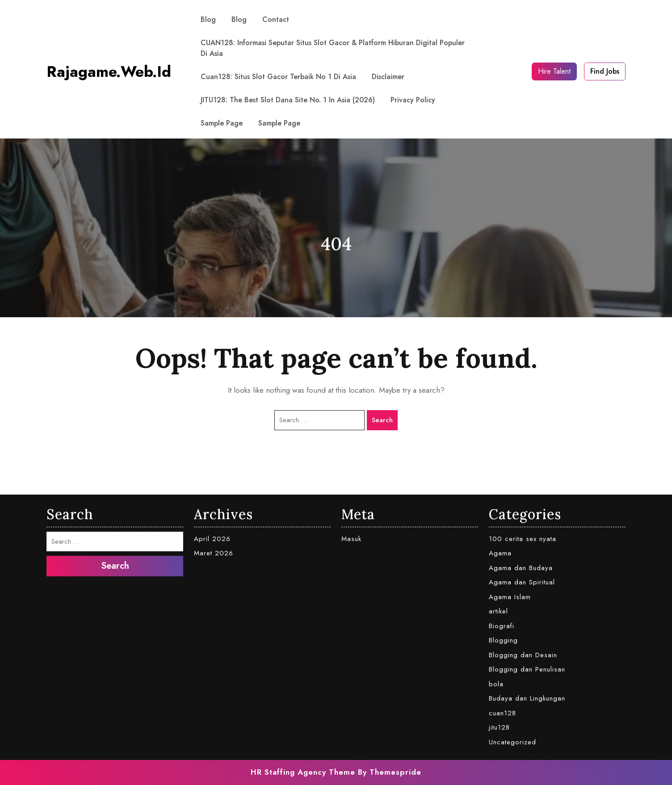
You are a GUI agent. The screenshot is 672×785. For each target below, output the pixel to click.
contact (276, 19)
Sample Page (222, 123)
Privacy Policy (413, 100)
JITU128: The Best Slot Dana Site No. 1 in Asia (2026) (288, 100)
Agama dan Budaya (521, 568)
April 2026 (212, 539)
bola (496, 684)
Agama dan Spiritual (522, 582)
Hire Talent (554, 71)
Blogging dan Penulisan (527, 669)
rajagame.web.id (109, 72)
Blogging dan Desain (523, 655)
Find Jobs (605, 71)
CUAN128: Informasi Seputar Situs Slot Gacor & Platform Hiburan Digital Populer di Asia (333, 48)
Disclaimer (388, 77)
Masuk (351, 539)
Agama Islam (510, 597)
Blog (208, 19)
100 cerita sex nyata (523, 539)
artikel (498, 611)
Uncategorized (512, 742)
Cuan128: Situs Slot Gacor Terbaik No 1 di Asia (278, 77)
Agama (500, 553)
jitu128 (499, 727)
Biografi (502, 626)
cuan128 (502, 713)
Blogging (503, 640)
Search (382, 420)
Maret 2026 (214, 553)
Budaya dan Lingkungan (527, 698)
